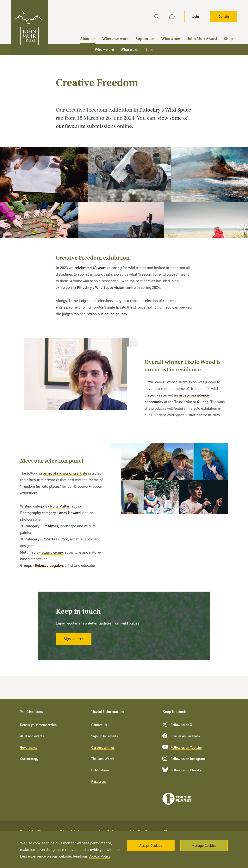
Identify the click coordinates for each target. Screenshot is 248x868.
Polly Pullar (60, 506)
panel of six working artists (65, 473)
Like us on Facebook (186, 736)
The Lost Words (103, 759)
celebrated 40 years (90, 268)
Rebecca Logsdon (49, 565)
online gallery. (116, 314)
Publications (100, 770)
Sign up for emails (105, 736)
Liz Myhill (50, 526)
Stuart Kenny (52, 552)
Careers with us (103, 747)
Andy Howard (70, 513)
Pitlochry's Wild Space (165, 110)
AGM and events (32, 736)
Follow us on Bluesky (186, 770)
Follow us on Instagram (188, 759)
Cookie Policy (99, 856)
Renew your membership (38, 725)
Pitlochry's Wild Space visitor (101, 287)
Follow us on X (181, 725)
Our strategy (29, 759)
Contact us (99, 725)
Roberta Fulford (55, 539)
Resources (99, 782)
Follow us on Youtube (186, 747)
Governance (29, 747)
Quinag (203, 401)
